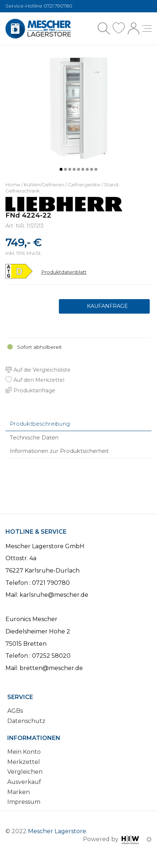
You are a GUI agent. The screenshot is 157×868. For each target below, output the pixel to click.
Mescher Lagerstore (57, 831)
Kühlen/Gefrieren (44, 185)
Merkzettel (24, 762)
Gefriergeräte (84, 185)
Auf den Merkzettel (35, 380)
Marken (19, 792)
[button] (61, 169)
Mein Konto (24, 752)
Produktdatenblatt (64, 272)
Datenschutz (26, 721)
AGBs (15, 711)
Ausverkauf (24, 782)
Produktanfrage (104, 306)
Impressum (24, 802)
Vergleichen (25, 772)
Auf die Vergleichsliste (38, 370)
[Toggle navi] (147, 28)
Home (13, 185)
